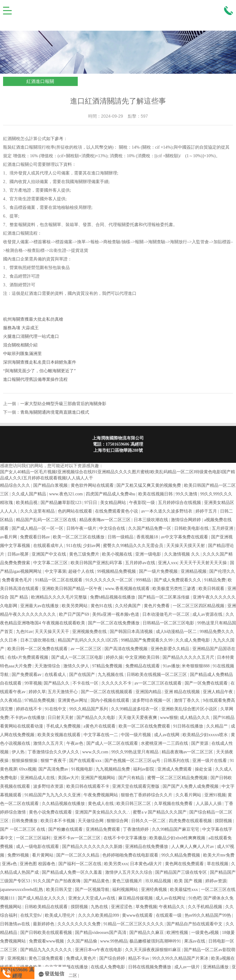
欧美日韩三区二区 (134, 804)
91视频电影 (83, 769)
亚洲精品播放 (216, 967)
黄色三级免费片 (85, 554)
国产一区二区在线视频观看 (107, 692)
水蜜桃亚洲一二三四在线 (165, 743)
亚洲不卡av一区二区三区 (78, 838)
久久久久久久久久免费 (80, 924)
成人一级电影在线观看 (38, 847)
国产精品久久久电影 (96, 718)
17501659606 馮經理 (125, 444)
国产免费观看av (27, 675)
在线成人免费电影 (108, 967)
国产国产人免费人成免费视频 (191, 786)
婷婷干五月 (207, 511)
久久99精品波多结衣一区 (135, 709)
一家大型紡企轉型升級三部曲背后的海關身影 (63, 404)
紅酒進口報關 (40, 81)
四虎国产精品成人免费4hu (111, 494)
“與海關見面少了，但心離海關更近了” (39, 371)
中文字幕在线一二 (101, 735)
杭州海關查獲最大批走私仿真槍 (33, 319)
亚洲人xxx (168, 563)
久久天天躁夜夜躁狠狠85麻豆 (154, 950)
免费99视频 (19, 855)
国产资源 (200, 743)
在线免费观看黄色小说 (117, 511)
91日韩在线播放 (189, 726)
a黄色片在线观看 (100, 726)
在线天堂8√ (32, 915)
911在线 (74, 546)
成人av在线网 (167, 735)
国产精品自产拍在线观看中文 (195, 924)
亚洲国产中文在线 (49, 554)
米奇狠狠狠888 (196, 666)
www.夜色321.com (67, 494)
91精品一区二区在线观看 (59, 580)
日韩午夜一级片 (82, 528)
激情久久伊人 (77, 666)
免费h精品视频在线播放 (113, 597)
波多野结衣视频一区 (152, 700)
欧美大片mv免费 (219, 855)
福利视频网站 (126, 890)
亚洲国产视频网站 (99, 778)
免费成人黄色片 (82, 958)
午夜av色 (75, 743)
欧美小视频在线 (118, 554)
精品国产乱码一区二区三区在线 (47, 520)
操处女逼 (204, 769)
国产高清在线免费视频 (127, 649)
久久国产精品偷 (83, 941)
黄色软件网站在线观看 (93, 485)
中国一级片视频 (136, 735)
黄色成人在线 (101, 804)
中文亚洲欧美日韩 (143, 657)
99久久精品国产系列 (89, 709)
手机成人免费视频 (64, 726)
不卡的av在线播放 (28, 718)
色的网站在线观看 (76, 511)
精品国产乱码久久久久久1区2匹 (88, 640)
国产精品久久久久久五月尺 (189, 657)
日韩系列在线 (177, 761)
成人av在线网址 (171, 898)
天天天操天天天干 (53, 632)
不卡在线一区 (86, 683)
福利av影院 (144, 769)
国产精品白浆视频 (51, 485)
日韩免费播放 (25, 821)
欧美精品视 (27, 503)
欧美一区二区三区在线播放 (79, 537)
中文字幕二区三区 (51, 563)
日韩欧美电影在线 (192, 528)
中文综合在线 (113, 528)
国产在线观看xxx (86, 761)
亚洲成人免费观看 (175, 769)
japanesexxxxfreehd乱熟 (22, 890)
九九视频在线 (111, 675)
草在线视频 (218, 864)
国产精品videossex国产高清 (101, 933)
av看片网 (9, 537)
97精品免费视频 (108, 666)
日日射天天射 (61, 718)
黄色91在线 (102, 606)
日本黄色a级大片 (147, 864)
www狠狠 (169, 718)
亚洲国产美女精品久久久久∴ (103, 812)
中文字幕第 (56, 571)
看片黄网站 (43, 855)
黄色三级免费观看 (46, 958)
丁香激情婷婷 (136, 829)
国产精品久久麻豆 (147, 933)
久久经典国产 (128, 606)
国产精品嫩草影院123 (62, 503)
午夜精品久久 (172, 907)
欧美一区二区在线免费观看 (145, 726)
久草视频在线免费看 (174, 804)
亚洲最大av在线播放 (40, 606)
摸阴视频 (224, 821)
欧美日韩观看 (212, 589)
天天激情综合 (48, 666)
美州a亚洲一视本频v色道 (116, 614)
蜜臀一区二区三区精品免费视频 (178, 778)
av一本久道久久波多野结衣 (167, 511)
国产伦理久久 (222, 571)
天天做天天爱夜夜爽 (138, 718)
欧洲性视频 (178, 933)
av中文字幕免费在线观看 (185, 537)
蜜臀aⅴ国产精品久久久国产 (160, 812)
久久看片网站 (189, 795)
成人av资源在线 (208, 614)
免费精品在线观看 (143, 666)
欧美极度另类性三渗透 (175, 589)
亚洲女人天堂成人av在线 (92, 898)
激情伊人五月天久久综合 (129, 872)
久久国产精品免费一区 (150, 528)
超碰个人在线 (82, 571)
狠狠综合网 (118, 821)
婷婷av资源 (216, 881)
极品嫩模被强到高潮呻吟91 (156, 941)
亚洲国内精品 (149, 692)
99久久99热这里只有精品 (136, 752)
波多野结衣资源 (49, 786)
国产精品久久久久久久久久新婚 (93, 847)
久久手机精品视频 (206, 907)
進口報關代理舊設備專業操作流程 (35, 379)
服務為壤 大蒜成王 (21, 328)
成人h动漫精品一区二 (177, 632)
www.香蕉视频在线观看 (128, 589)
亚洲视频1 (17, 958)
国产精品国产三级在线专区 (182, 872)
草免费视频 (146, 907)
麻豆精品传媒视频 (136, 898)
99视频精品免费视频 (117, 571)
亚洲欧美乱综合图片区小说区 (190, 709)
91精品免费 (215, 580)
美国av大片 (68, 778)
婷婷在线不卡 (29, 709)
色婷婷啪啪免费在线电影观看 (131, 855)
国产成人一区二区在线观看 (113, 743)
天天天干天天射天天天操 (204, 563)
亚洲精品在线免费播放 (147, 847)
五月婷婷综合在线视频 (180, 503)
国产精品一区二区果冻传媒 (164, 597)
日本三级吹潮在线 (151, 520)
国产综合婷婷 (113, 958)
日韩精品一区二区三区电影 (169, 623)
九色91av (24, 632)
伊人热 (19, 752)
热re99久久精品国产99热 (208, 915)
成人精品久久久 (195, 718)
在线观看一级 (169, 915)
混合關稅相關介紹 (20, 345)
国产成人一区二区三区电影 (78, 657)
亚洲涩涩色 (122, 907)
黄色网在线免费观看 (185, 864)
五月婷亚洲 (223, 528)
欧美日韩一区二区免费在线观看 (38, 649)
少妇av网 (92, 546)
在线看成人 (56, 675)
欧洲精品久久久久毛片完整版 (60, 597)
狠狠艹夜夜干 (54, 761)
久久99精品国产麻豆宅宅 (176, 829)
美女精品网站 (114, 503)
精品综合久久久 (16, 485)
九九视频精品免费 (113, 769)
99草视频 (33, 683)
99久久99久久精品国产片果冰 (181, 958)
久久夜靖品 (11, 700)
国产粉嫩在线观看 (66, 829)
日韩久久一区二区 (149, 821)
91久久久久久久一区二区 (110, 580)
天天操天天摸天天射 (186, 546)
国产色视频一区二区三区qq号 (133, 761)
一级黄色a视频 (206, 933)
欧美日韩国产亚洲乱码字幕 (97, 563)
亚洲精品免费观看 (104, 829)
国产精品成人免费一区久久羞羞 (73, 872)
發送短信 (51, 974)
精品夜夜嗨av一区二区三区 (106, 520)
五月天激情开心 (63, 692)
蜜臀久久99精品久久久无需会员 (134, 546)
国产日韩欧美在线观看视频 (47, 933)
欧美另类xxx (116, 864)
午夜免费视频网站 (101, 795)
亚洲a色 (10, 864)
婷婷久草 (37, 692)
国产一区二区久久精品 (78, 855)
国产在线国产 (83, 675)
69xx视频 (28, 769)
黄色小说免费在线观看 (51, 812)
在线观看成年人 (49, 546)
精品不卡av (139, 958)
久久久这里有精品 (38, 511)
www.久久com (96, 752)
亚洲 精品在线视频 (183, 692)
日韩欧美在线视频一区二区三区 (157, 675)
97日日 (91, 503)
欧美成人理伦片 (61, 915)
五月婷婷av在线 (141, 563)
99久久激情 (187, 494)
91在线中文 (56, 709)
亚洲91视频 (215, 795)
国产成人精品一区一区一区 (38, 528)
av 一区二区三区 (87, 649)
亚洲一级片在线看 (210, 761)
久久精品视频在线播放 (64, 804)
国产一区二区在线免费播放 (114, 623)
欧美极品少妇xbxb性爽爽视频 (178, 838)
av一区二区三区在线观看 (159, 683)
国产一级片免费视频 (159, 571)
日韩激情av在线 (16, 924)
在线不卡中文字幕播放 (126, 838)
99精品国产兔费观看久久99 (147, 640)
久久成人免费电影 (193, 640)
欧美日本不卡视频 (58, 821)
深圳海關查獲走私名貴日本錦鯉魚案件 (40, 362)
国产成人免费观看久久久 (178, 580)
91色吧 (195, 898)
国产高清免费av (54, 769)
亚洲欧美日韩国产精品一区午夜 (73, 589)
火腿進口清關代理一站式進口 (31, 336)
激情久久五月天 (49, 743)
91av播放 (171, 666)
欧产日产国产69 (75, 614)
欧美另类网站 (75, 606)
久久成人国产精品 (29, 494)
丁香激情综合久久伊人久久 (54, 752)
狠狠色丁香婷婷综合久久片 (147, 795)
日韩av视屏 (19, 554)
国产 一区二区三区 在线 (23, 829)
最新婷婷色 (44, 924)
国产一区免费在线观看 (207, 683)
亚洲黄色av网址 (73, 700)
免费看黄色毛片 (18, 580)
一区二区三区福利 (34, 838)
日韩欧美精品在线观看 (47, 907)
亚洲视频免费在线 (90, 632)
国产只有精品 (132, 778)
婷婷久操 (114, 657)
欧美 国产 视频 (189, 881)
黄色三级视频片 (128, 881)
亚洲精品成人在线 (38, 778)
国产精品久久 (57, 683)
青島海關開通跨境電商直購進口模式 (55, 412)
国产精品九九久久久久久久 (47, 950)
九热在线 (100, 907)
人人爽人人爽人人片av (193, 847)
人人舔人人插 (209, 804)
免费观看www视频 (47, 941)
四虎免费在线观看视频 (191, 821)
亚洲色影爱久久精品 (171, 649)
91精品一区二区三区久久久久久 (134, 924)
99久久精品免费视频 (181, 855)
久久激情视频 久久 (182, 554)
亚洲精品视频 (194, 571)
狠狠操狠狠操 (25, 761)
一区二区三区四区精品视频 (199, 606)
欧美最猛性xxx (185, 890)
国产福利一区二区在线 (81, 864)
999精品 (144, 580)
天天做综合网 (91, 821)
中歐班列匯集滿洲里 (22, 354)
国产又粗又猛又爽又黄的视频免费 (149, 485)
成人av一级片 (188, 967)
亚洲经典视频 (155, 890)
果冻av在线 (195, 941)
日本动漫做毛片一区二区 (167, 614)
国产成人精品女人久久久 (42, 898)
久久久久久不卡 (117, 683)
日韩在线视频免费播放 (150, 967)
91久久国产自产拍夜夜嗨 (57, 881)
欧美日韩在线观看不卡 (88, 786)
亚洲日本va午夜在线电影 (99, 950)
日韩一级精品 (121, 537)
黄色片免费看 (157, 606)
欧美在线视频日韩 (156, 494)
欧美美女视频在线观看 (60, 735)
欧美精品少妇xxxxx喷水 (206, 735)
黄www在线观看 (138, 915)
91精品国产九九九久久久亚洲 (53, 795)
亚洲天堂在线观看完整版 (136, 786)
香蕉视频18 (148, 537)
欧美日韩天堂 (60, 890)
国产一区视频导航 (93, 890)
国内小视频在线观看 (111, 700)
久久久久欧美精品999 (99, 915)
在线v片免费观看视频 (28, 657)
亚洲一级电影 (149, 554)
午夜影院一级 (143, 503)
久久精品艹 (218, 726)
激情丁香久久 (187, 700)
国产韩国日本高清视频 (132, 632)
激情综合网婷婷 (187, 520)
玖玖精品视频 (159, 881)
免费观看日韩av (35, 537)
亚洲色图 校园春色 (38, 864)
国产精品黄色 (97, 881)
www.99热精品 (114, 941)
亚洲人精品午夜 (218, 692)
